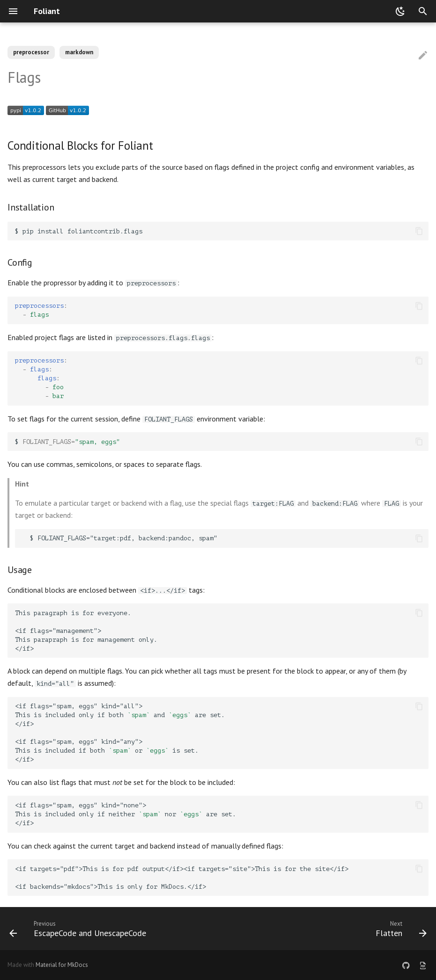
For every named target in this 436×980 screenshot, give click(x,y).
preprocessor (31, 52)
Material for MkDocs (62, 965)
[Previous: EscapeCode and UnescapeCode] (80, 929)
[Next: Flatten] (399, 929)
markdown (79, 52)
